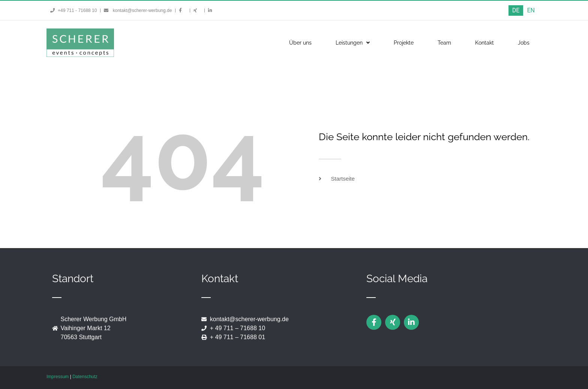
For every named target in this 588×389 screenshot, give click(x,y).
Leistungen (353, 43)
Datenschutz (85, 377)
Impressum (58, 377)
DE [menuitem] (516, 10)
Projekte (404, 43)
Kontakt (484, 43)
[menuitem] (516, 10)
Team (444, 43)
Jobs (524, 43)
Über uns (300, 43)
